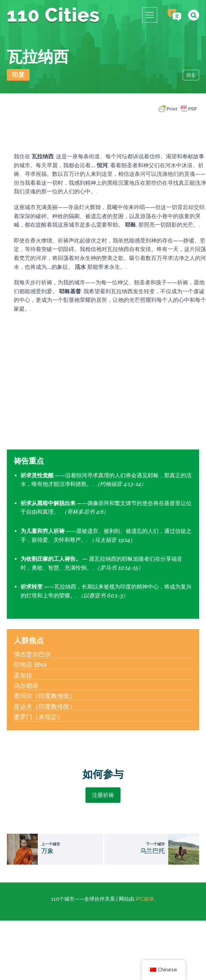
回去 (191, 75)
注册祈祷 (103, 795)
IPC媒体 (145, 899)
